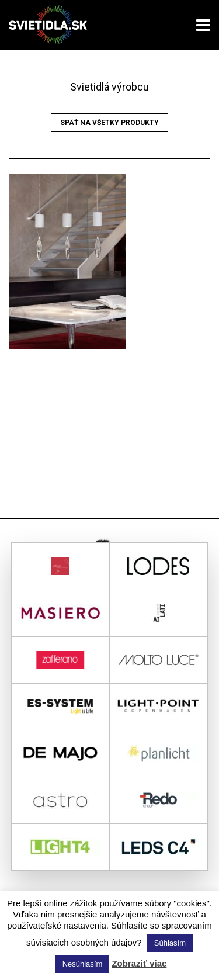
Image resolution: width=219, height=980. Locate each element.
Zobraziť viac (139, 963)
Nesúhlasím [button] (83, 964)
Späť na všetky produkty (109, 123)
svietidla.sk (53, 25)
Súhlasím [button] (170, 943)
